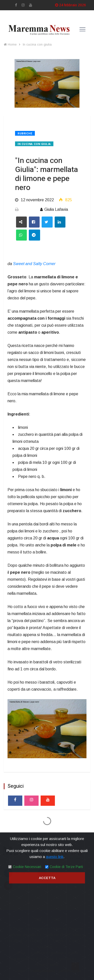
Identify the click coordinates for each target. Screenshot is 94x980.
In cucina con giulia (37, 44)
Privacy (38, 919)
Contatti (55, 919)
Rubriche (25, 134)
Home (10, 44)
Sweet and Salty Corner (34, 264)
